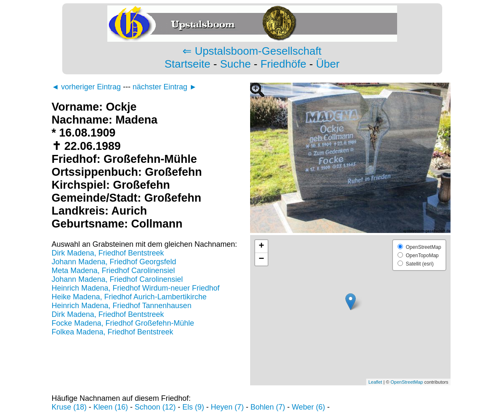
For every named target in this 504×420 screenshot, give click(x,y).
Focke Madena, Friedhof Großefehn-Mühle (123, 323)
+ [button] (261, 246)
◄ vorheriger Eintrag (86, 87)
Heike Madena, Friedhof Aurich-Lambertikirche (129, 297)
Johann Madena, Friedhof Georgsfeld (114, 262)
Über (328, 64)
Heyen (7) (227, 407)
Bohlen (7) (268, 407)
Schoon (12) (155, 407)
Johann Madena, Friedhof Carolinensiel (117, 279)
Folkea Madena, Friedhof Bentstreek (113, 332)
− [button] (261, 259)
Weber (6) (309, 407)
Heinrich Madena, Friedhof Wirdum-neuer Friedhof (136, 288)
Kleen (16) (111, 407)
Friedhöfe (284, 64)
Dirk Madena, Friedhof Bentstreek (108, 253)
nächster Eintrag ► (165, 87)
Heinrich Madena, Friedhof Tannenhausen (122, 306)
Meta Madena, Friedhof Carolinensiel (113, 271)
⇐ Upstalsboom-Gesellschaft (252, 51)
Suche (236, 64)
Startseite (187, 64)
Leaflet (375, 382)
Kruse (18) (69, 407)
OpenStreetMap (407, 382)
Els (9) (193, 407)
